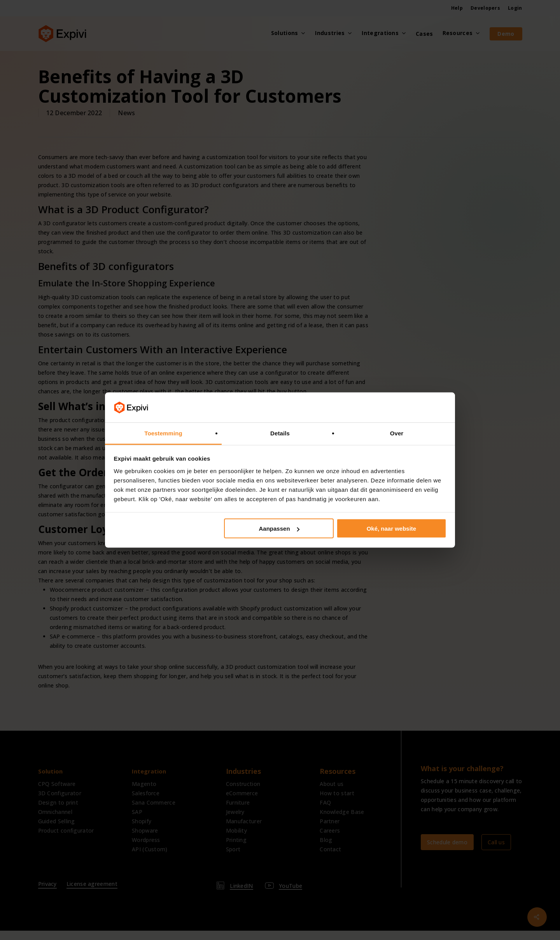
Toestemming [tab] (163, 433)
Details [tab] (280, 433)
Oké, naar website (392, 529)
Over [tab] (397, 433)
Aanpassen (279, 529)
